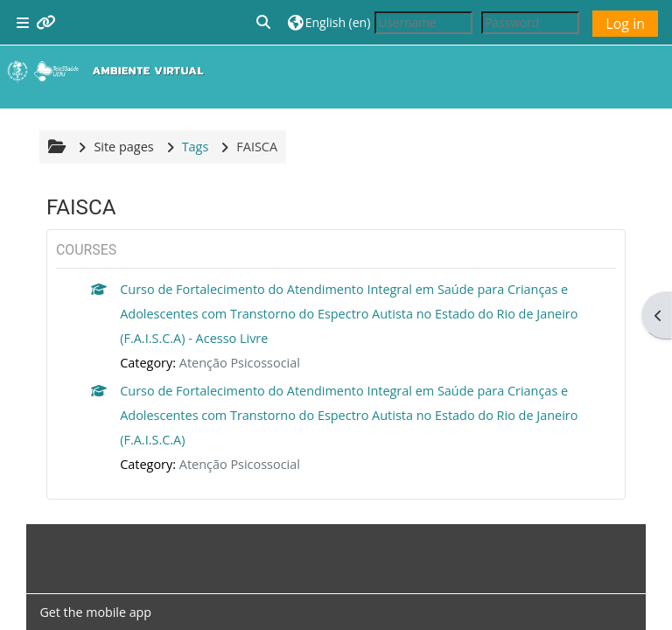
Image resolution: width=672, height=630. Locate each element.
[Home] (109, 71)
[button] (264, 22)
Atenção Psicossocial (240, 363)
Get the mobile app (95, 612)
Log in (625, 24)
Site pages (123, 147)
